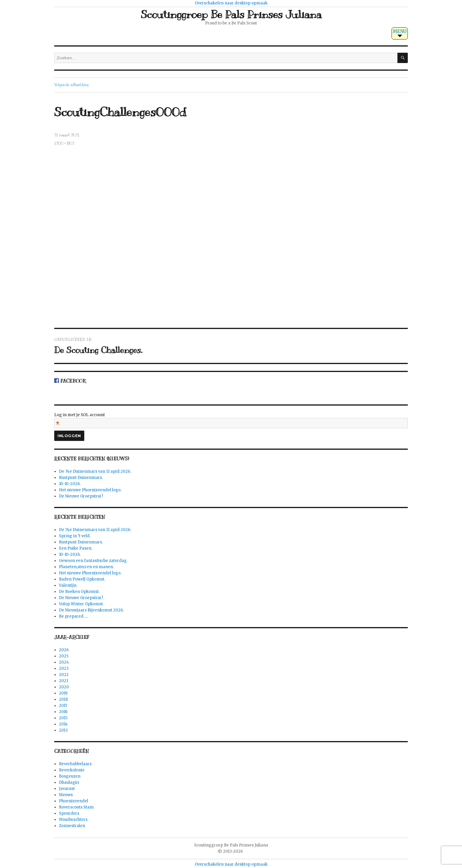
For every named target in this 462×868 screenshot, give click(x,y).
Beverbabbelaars (75, 764)
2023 (64, 668)
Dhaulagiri (69, 782)
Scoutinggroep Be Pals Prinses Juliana (231, 14)
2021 (63, 681)
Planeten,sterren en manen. (86, 567)
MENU (400, 31)
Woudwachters (73, 820)
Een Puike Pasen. (76, 548)
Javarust (67, 789)
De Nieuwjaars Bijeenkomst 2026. (91, 610)
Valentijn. (68, 585)
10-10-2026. (70, 484)
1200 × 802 (64, 143)
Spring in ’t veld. (75, 536)
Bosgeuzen (70, 776)
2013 (63, 730)
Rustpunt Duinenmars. (81, 478)
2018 (63, 699)
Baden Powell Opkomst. (82, 579)
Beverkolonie (72, 770)
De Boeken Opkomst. (79, 592)
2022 (64, 675)
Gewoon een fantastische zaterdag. (93, 561)
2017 (63, 706)
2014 (63, 724)
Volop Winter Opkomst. (81, 604)
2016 (63, 712)
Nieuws (66, 795)
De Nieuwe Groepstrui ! (81, 496)
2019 (63, 693)
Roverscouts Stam (76, 807)
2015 (63, 718)
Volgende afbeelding (71, 85)
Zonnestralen (72, 826)
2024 (64, 662)
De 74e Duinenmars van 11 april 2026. (95, 471)
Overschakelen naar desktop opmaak (231, 3)
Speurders (69, 813)
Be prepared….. (74, 616)
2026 (64, 650)
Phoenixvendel (74, 801)
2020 (64, 687)
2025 (64, 656)
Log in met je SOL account (231, 420)
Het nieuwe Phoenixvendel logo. (90, 490)
